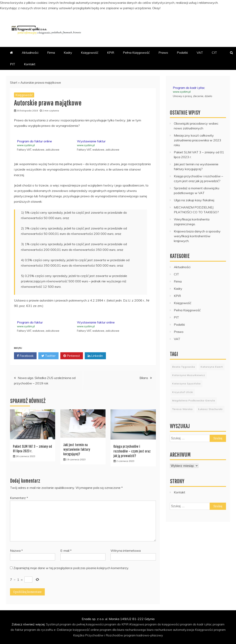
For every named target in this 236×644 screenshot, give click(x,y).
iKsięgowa (137, 624)
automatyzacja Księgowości (193, 630)
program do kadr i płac (196, 624)
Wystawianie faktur (91, 141)
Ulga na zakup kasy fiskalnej (194, 200)
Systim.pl (52, 624)
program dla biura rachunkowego (123, 630)
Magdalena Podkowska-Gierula (194, 400)
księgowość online (86, 630)
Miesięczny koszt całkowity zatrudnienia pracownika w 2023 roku (198, 140)
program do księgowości (162, 624)
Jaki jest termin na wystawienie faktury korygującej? (77, 450)
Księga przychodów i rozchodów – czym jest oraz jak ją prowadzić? (132, 451)
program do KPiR (117, 624)
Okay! (156, 8)
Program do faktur (30, 322)
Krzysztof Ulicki (183, 392)
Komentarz (19, 498)
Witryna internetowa (126, 551)
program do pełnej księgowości (82, 624)
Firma (51, 53)
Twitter (48, 356)
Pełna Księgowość (136, 53)
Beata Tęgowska (184, 367)
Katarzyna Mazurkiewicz (189, 375)
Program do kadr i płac (189, 88)
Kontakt (30, 64)
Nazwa (16, 551)
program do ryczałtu (39, 630)
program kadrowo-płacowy (143, 635)
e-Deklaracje (63, 630)
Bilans (144, 378)
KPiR (111, 53)
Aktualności (30, 53)
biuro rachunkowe (159, 630)
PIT (13, 64)
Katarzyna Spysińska (186, 384)
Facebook (25, 356)
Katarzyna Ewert (212, 367)
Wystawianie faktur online (96, 322)
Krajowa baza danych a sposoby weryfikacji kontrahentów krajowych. (197, 236)
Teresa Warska (182, 409)
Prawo (163, 53)
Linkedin (95, 356)
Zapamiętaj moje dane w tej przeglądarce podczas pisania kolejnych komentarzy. (71, 568)
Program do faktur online (34, 141)
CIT (214, 53)
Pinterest (72, 356)
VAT (200, 53)
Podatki (182, 53)
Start (14, 82)
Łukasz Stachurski (210, 409)
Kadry (68, 53)
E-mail (66, 551)
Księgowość (90, 53)
